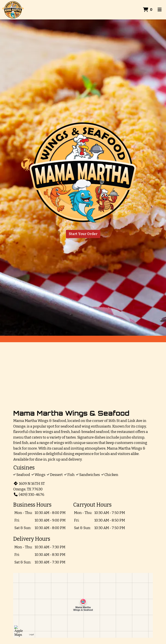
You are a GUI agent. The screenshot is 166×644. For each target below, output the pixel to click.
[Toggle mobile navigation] (160, 10)
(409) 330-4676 (29, 495)
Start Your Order (83, 234)
